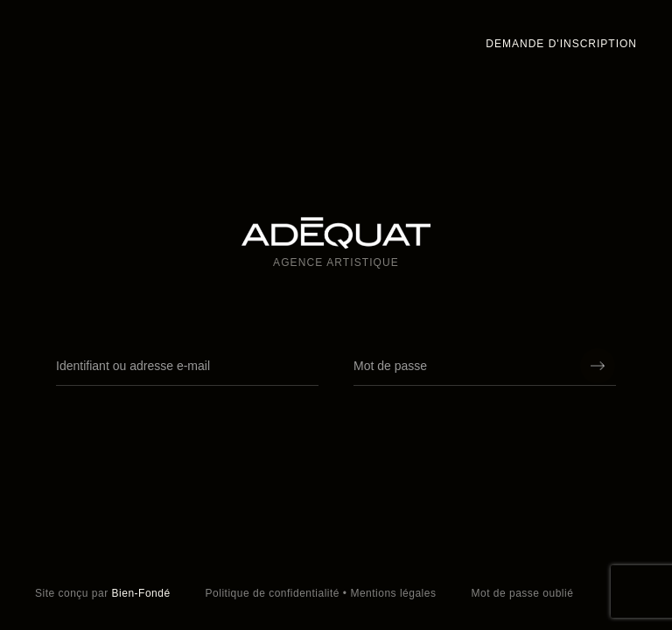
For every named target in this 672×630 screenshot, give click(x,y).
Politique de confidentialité (273, 593)
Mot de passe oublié (522, 593)
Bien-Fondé (141, 593)
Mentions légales (393, 593)
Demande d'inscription (561, 44)
